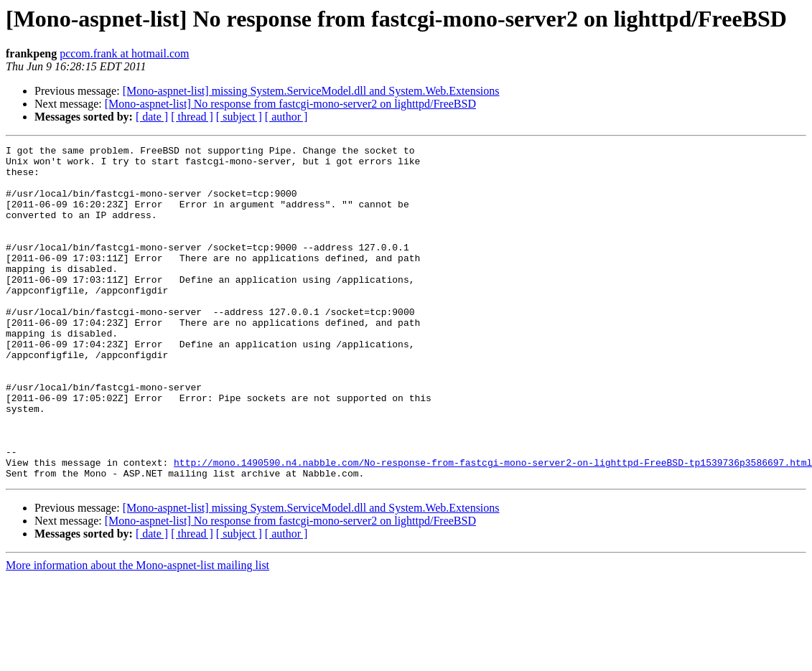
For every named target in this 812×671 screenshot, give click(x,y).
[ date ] (152, 117)
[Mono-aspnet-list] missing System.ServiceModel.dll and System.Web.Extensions (311, 91)
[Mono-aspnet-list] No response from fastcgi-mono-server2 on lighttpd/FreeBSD (290, 104)
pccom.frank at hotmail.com (124, 53)
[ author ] (286, 117)
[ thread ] (192, 117)
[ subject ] (239, 117)
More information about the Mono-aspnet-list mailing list (137, 632)
